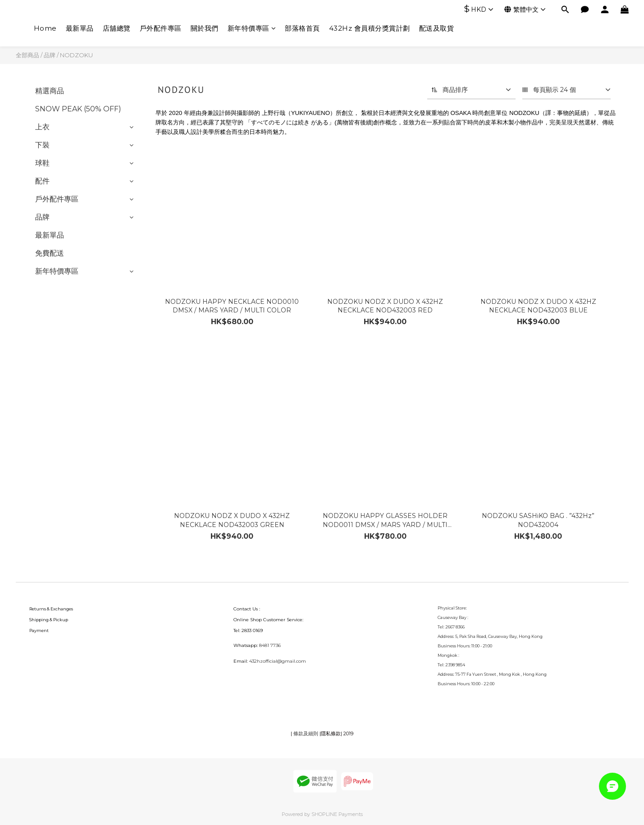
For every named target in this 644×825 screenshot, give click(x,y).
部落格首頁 (302, 28)
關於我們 (205, 28)
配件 (42, 181)
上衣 (42, 127)
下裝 (42, 145)
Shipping (39, 620)
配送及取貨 (437, 28)
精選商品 (50, 91)
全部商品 (27, 55)
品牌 (50, 55)
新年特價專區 (252, 28)
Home (45, 28)
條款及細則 (306, 733)
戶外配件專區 (161, 28)
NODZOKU (76, 55)
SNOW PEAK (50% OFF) (78, 109)
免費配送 (50, 253)
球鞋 (42, 163)
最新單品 (80, 28)
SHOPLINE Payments (337, 814)
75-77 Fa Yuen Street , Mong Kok (488, 674)
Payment (39, 630)
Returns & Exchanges (51, 609)
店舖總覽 (117, 28)
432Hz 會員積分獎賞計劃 (370, 28)
